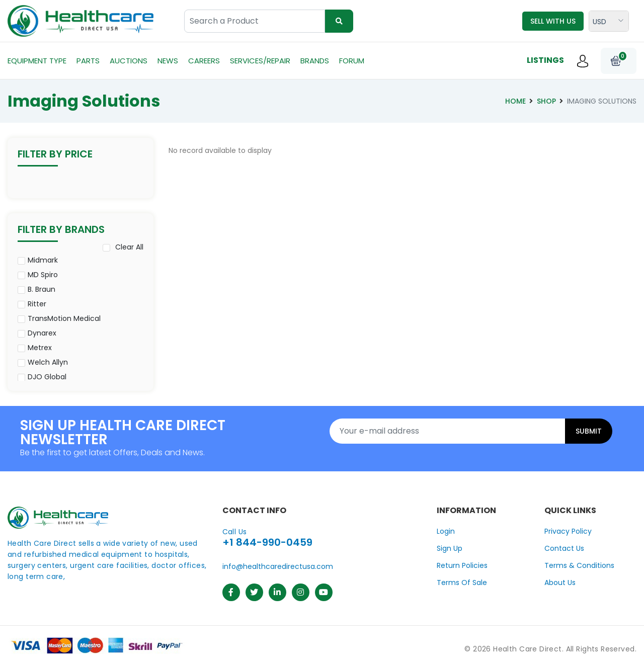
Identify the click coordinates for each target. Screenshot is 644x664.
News (168, 61)
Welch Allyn (48, 362)
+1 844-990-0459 (267, 542)
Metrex (40, 348)
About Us (560, 583)
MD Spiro (43, 275)
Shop (546, 101)
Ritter (37, 304)
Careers (204, 61)
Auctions (129, 61)
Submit (589, 431)
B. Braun (42, 289)
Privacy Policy (568, 531)
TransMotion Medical (64, 318)
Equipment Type (37, 61)
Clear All (129, 247)
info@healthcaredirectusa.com (278, 566)
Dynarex (42, 333)
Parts (88, 61)
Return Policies (462, 565)
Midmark (43, 260)
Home (515, 101)
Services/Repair (260, 61)
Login (446, 531)
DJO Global (47, 377)
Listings (545, 60)
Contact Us (564, 548)
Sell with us (553, 21)
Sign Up (450, 548)
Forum (352, 61)
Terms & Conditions (579, 565)
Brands (315, 61)
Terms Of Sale (462, 583)
